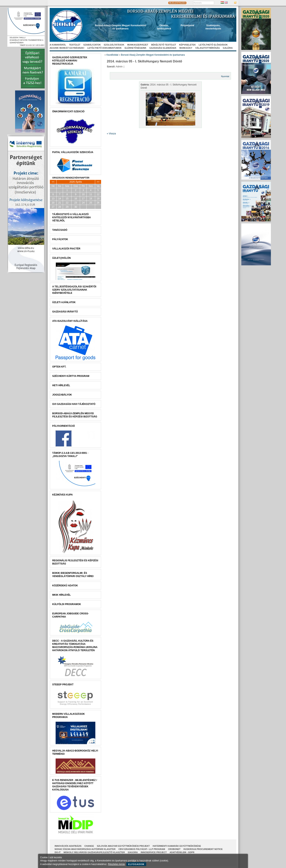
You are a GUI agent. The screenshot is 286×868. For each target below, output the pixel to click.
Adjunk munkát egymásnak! (67, 48)
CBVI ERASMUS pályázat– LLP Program (142, 849)
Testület (75, 45)
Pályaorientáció (64, 426)
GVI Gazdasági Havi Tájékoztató (74, 404)
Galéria (228, 48)
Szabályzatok (92, 45)
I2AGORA (133, 852)
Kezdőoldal (112, 55)
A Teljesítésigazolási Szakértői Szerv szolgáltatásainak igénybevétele (74, 290)
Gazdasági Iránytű (65, 312)
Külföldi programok (67, 604)
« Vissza (111, 134)
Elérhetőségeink (136, 48)
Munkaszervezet (138, 45)
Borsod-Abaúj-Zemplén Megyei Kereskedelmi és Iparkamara (153, 55)
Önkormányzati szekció (68, 112)
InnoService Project (154, 852)
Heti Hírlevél (61, 385)
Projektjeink (187, 25)
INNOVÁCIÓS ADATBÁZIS (68, 846)
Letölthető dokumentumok (105, 48)
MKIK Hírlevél (61, 595)
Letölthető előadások (213, 45)
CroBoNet (174, 849)
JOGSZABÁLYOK (62, 395)
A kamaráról (58, 45)
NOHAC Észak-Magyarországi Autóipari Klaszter (85, 849)
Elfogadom (136, 864)
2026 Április (76, 182)
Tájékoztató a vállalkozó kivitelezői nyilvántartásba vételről (71, 217)
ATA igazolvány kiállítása (70, 321)
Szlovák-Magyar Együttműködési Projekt (123, 846)
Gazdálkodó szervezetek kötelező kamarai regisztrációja (70, 61)
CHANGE (89, 846)
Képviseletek (187, 45)
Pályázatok (60, 239)
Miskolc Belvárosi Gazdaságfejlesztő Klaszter (94, 852)
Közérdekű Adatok (65, 586)
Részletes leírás (116, 864)
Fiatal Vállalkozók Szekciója (73, 152)
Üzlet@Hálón (61, 258)
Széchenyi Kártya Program (71, 376)
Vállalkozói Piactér (66, 249)
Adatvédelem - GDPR (182, 852)
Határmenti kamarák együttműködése (177, 846)
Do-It (58, 852)
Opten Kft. (59, 367)
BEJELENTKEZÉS (177, 3)
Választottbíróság (208, 48)
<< (53, 182)
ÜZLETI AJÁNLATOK (64, 302)
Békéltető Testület (164, 45)
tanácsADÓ (60, 230)
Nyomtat (225, 76)
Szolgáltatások (114, 45)
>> (98, 182)
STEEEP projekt (63, 685)
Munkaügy (186, 48)
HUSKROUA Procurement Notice (203, 849)
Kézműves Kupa (62, 495)
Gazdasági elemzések (163, 48)
